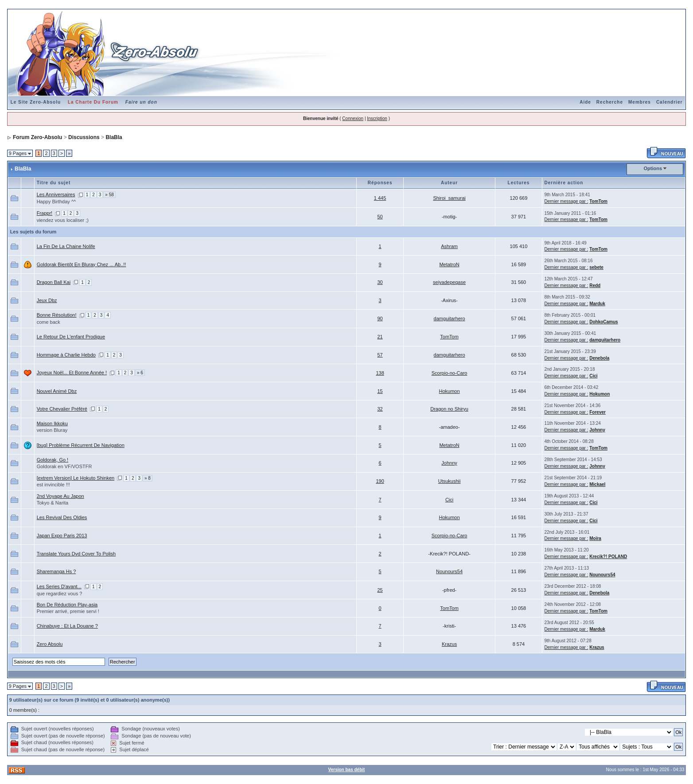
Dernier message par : (566, 201)
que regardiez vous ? (60, 594)
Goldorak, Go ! (53, 460)
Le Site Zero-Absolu (36, 102)
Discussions (84, 137)
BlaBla (114, 137)
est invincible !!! (53, 485)
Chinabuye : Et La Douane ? (67, 626)
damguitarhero (450, 318)
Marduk (597, 304)
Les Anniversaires (56, 194)
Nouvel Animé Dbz (57, 391)
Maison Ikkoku (52, 423)
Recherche (610, 102)
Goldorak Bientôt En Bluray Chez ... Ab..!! (82, 264)
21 (380, 337)
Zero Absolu (50, 644)
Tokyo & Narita (53, 503)
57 (380, 355)
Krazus (449, 644)
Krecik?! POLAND (608, 557)
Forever (598, 412)
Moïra (595, 538)
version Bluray (52, 430)
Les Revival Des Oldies (62, 517)
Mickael (597, 484)
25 (380, 590)
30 (380, 282)
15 (380, 391)
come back (49, 322)
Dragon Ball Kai (54, 282)
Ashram (449, 246)
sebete (596, 267)
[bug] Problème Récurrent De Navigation (81, 445)
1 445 (380, 198)
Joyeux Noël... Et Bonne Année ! (72, 373)
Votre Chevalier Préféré (62, 409)
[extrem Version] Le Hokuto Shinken (76, 478)
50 (380, 217)
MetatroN (449, 264)
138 (380, 373)
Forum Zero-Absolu (37, 137)
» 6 (140, 373)
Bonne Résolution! (57, 315)
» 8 (148, 478)
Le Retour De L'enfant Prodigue (71, 337)
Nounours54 (449, 571)
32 (380, 409)
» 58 (109, 195)
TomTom (598, 201)
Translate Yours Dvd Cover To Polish (76, 554)
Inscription (377, 118)
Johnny (597, 430)
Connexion (353, 118)
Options (653, 168)
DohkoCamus (603, 322)
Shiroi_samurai (449, 198)
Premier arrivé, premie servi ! (68, 611)
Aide (585, 102)
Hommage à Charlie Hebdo (66, 355)
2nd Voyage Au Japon (60, 496)
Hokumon (450, 391)
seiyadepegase (449, 282)
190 (380, 481)
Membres (640, 102)
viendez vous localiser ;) (63, 220)
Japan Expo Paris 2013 (62, 536)
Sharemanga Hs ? (56, 571)
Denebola (599, 358)
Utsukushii (450, 481)
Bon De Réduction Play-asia (67, 605)
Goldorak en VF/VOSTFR (64, 466)
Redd (595, 285)
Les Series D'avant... (59, 586)
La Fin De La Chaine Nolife (66, 246)
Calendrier (669, 102)
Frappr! (45, 213)
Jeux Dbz (47, 300)
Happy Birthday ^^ (56, 202)
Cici (593, 376)
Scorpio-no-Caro (450, 373)
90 (380, 318)
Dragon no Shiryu (449, 409)
